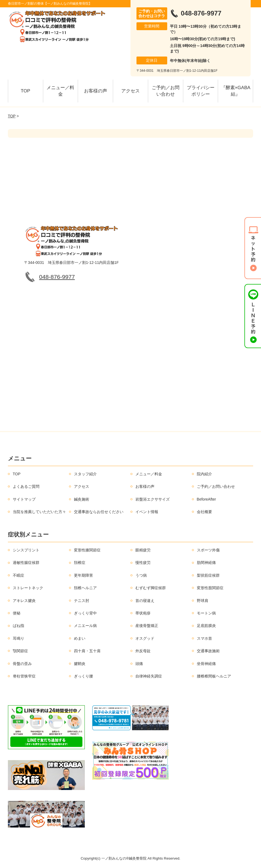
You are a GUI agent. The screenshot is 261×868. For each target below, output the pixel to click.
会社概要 (204, 512)
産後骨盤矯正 (147, 626)
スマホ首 (204, 638)
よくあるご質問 (26, 486)
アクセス (130, 91)
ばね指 (18, 626)
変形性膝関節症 (87, 550)
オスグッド (145, 638)
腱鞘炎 (80, 664)
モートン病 (206, 613)
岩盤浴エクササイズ (153, 499)
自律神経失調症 (149, 676)
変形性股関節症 (210, 588)
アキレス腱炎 (24, 601)
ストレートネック (28, 588)
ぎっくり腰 (83, 676)
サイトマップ (24, 499)
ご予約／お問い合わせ (166, 91)
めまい (80, 638)
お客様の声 (96, 91)
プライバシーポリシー (201, 91)
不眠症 (18, 575)
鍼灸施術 (82, 499)
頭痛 (139, 664)
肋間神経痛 (206, 563)
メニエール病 (85, 626)
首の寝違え (145, 601)
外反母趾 (143, 651)
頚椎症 (80, 563)
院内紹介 (204, 474)
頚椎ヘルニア (85, 588)
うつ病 (141, 575)
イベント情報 (147, 512)
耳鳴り (18, 638)
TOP (25, 91)
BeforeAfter (206, 499)
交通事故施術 (208, 651)
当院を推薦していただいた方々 (39, 512)
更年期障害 (83, 575)
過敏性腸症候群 (26, 563)
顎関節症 (20, 651)
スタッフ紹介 (85, 474)
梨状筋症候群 (208, 575)
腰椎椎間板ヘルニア (214, 676)
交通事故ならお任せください (99, 512)
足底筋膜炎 (206, 626)
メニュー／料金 (60, 91)
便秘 (17, 613)
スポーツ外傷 (208, 550)
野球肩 (203, 601)
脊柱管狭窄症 (24, 676)
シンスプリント (26, 550)
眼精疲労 (143, 550)
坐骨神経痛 (206, 664)
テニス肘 (82, 601)
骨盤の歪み (22, 664)
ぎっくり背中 (85, 613)
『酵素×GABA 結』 (237, 91)
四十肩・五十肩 (87, 651)
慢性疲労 (143, 563)
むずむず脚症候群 (151, 588)
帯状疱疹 (143, 613)
